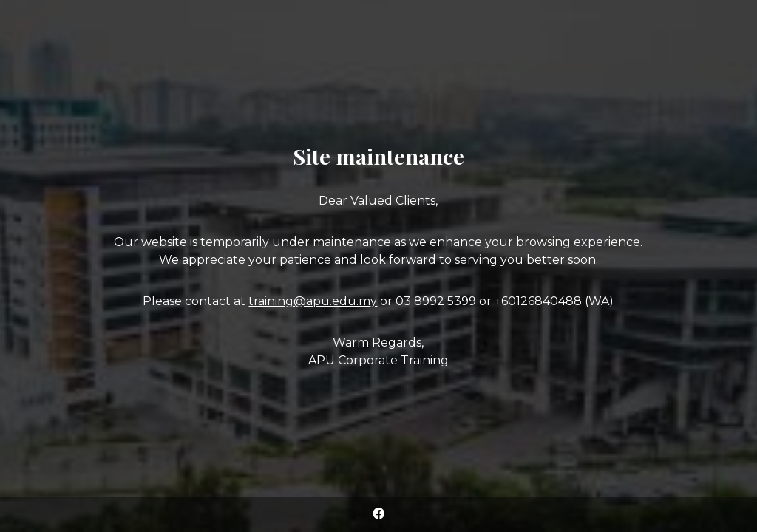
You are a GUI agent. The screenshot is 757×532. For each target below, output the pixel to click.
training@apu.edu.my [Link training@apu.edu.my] (313, 301)
